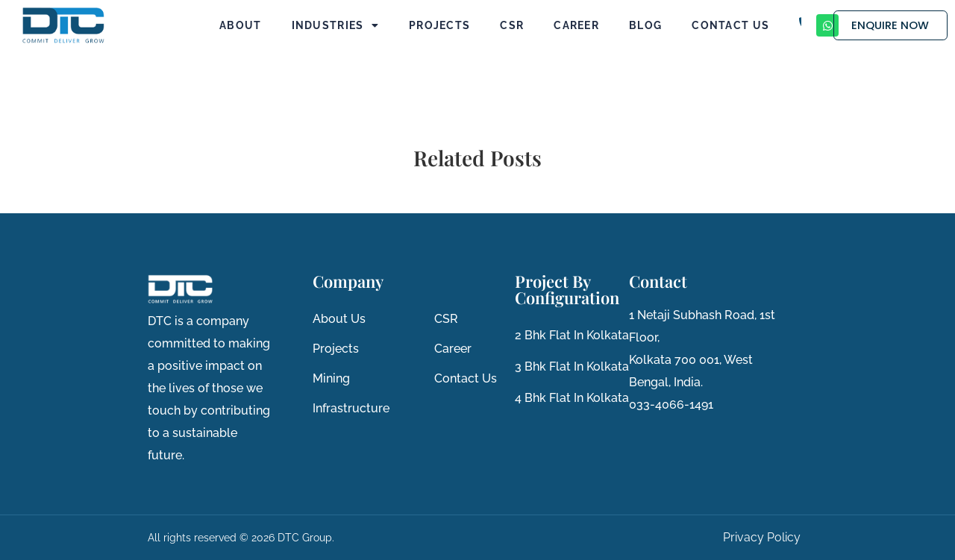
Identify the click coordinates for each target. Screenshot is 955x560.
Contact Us (730, 25)
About (241, 25)
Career (576, 25)
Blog (645, 25)
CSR (512, 25)
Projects (439, 25)
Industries (335, 25)
